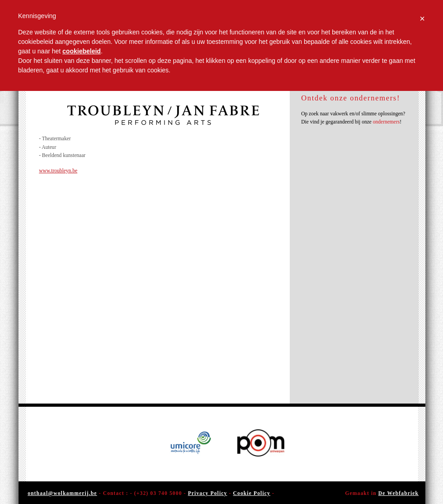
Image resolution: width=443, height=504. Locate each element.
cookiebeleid (82, 51)
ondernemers (386, 122)
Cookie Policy (252, 493)
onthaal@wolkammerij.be (62, 493)
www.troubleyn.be (58, 171)
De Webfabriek (398, 493)
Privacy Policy (208, 493)
